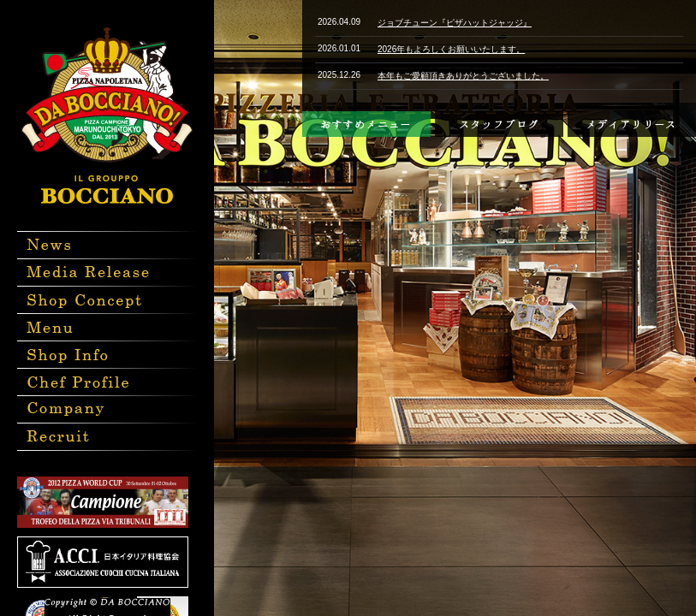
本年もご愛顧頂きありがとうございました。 (463, 76)
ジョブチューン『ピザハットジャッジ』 (455, 23)
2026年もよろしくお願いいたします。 (451, 49)
